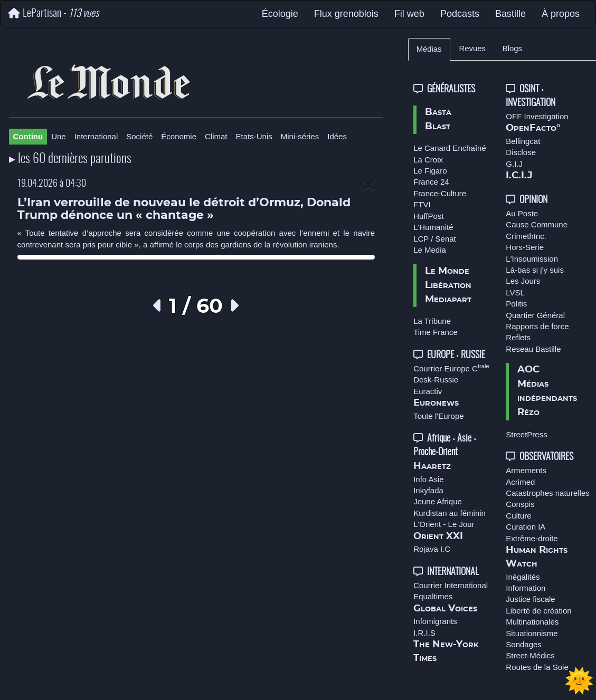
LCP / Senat (435, 239)
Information (526, 588)
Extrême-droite (532, 538)
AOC (528, 370)
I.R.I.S (424, 633)
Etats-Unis (254, 136)
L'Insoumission (532, 259)
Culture (518, 516)
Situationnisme (532, 633)
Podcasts (460, 14)
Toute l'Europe (438, 416)
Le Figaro (430, 171)
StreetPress (526, 434)
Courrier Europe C (451, 368)
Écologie (280, 14)
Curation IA (526, 527)
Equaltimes (433, 596)
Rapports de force (537, 326)
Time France (436, 332)
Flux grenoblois (346, 14)
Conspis (520, 504)
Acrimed (520, 482)
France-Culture (440, 193)
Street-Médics (530, 655)
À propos (561, 14)
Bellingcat (523, 141)
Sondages (524, 644)
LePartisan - (54, 13)
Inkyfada (428, 490)
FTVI (422, 204)
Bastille (510, 14)
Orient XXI (438, 536)
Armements (526, 470)
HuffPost (428, 216)
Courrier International (451, 585)
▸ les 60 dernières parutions (70, 159)
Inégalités (523, 577)
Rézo (528, 413)
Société (139, 136)
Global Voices (445, 609)
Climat (216, 136)
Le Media (430, 250)
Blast (438, 127)
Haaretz (432, 466)
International (96, 136)
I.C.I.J (519, 176)
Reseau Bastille (533, 349)
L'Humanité (433, 227)
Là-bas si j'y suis (535, 270)
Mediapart (448, 300)
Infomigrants (435, 621)
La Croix (428, 160)
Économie (179, 136)
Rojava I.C (432, 549)
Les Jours (523, 281)
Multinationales (532, 622)
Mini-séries (300, 136)
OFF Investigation (537, 116)
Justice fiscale (530, 599)
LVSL (515, 293)
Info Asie (429, 479)
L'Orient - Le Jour (444, 524)
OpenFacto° (533, 128)
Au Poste (522, 213)
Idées (337, 136)
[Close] (368, 186)
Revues (472, 49)
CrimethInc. (526, 236)
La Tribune (432, 321)
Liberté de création (538, 611)
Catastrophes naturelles (547, 493)
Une (59, 136)
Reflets (518, 337)
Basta (438, 112)
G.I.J (514, 164)
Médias (429, 49)
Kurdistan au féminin (450, 513)
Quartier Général (535, 315)
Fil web (409, 14)
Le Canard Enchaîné (450, 148)
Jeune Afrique (438, 501)
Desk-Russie (436, 380)
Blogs (512, 49)
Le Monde (447, 271)
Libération (448, 285)
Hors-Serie (525, 247)
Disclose (521, 152)
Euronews (436, 403)
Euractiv (428, 391)
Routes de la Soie (537, 667)
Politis (516, 304)
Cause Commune (537, 224)
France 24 (431, 182)
